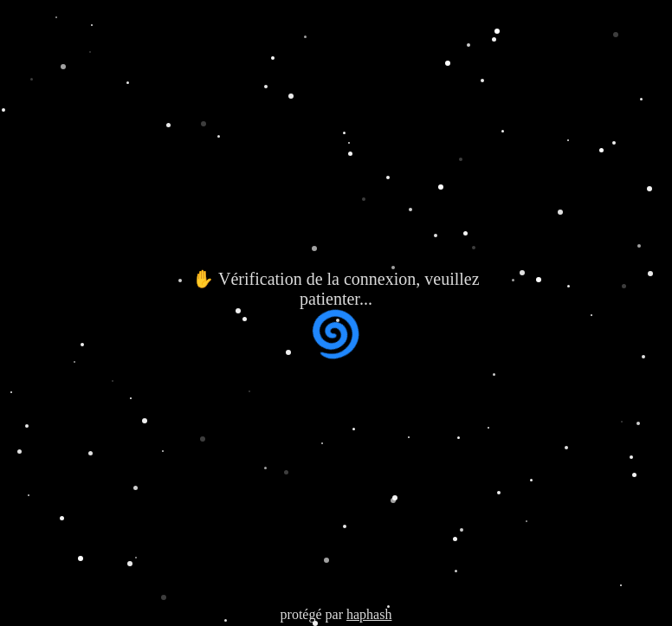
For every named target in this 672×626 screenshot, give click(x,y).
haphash (369, 614)
